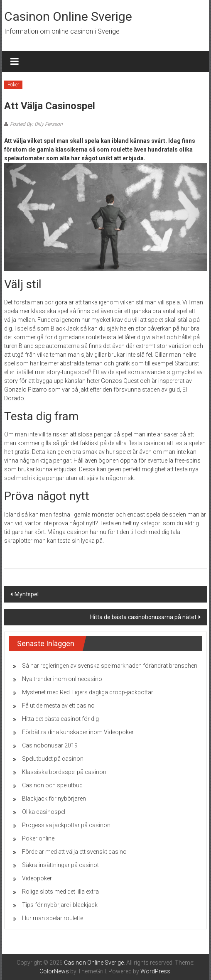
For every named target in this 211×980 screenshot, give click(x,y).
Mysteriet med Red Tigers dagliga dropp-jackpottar (88, 692)
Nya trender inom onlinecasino (62, 679)
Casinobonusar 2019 (50, 745)
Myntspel (27, 594)
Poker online (38, 838)
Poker (13, 85)
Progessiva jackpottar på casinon (66, 825)
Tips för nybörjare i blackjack (60, 905)
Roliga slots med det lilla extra (60, 892)
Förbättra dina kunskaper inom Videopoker (78, 732)
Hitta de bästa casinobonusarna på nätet (143, 617)
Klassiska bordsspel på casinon (64, 772)
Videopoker (37, 878)
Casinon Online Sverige (68, 16)
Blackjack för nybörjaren (54, 799)
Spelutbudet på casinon (53, 759)
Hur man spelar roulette (53, 918)
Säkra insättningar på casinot (60, 865)
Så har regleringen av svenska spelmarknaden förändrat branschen (110, 666)
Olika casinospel (44, 812)
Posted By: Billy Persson (36, 124)
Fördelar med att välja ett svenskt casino (74, 852)
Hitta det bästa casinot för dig (60, 719)
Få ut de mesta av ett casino (58, 706)
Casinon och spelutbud (52, 785)
